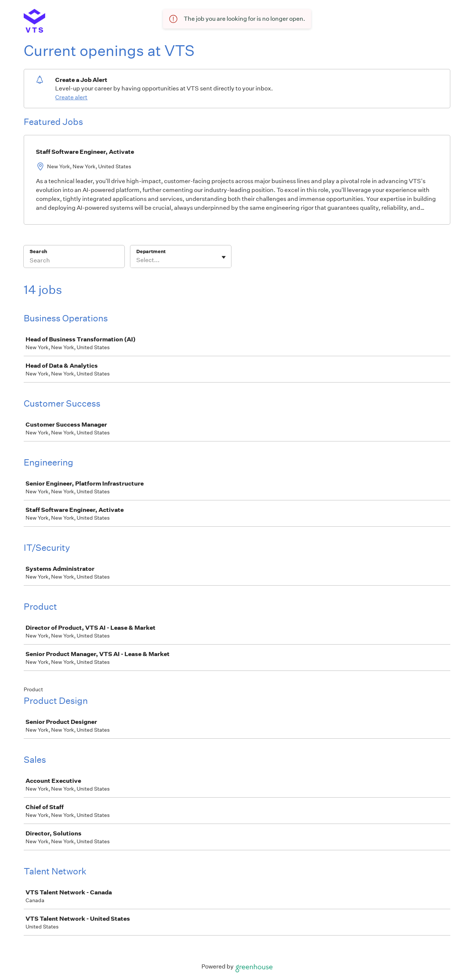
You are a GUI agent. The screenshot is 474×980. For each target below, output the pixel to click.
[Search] (74, 261)
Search (38, 251)
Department (151, 251)
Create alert (71, 97)
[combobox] (137, 260)
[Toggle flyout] (224, 257)
